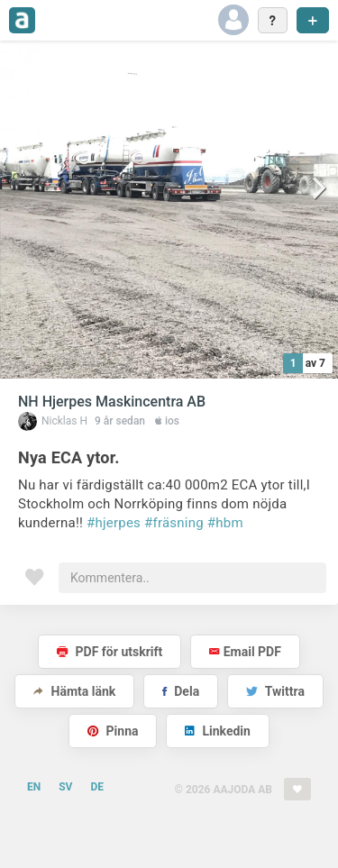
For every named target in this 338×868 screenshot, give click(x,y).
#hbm (225, 523)
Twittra (275, 691)
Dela (181, 691)
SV (65, 787)
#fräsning (174, 523)
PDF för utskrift (110, 652)
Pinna (113, 731)
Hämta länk (74, 691)
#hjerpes (114, 523)
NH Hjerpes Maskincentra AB (112, 402)
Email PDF (245, 652)
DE (97, 787)
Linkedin (218, 731)
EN (34, 787)
